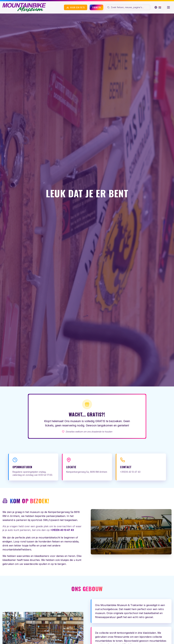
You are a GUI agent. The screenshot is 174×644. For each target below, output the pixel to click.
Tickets (96, 7)
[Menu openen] (168, 7)
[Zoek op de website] (130, 7)
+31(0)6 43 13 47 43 (62, 530)
